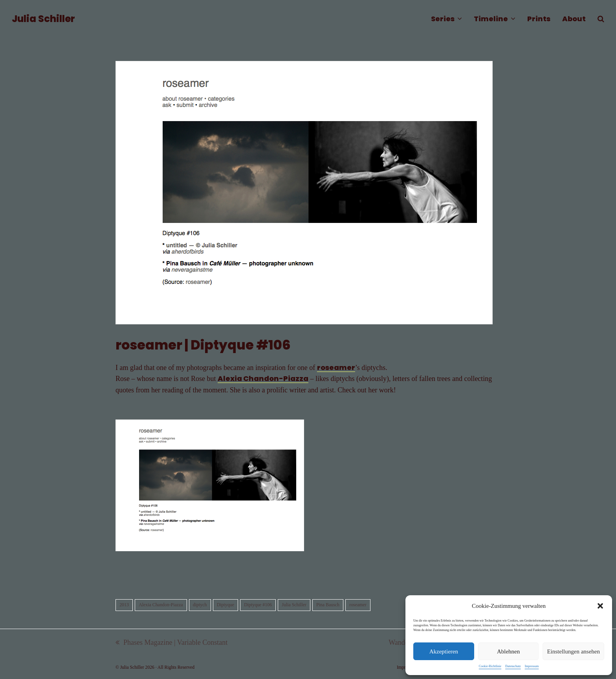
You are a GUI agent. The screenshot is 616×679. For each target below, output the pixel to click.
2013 (124, 605)
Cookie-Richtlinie (490, 666)
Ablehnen (508, 651)
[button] (600, 606)
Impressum (532, 666)
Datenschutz (513, 666)
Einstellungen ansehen (573, 651)
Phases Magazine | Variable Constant (171, 643)
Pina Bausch (328, 605)
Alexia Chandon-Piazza (263, 378)
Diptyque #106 (258, 605)
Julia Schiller (43, 19)
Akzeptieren (444, 651)
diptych (200, 605)
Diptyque (225, 605)
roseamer (336, 367)
